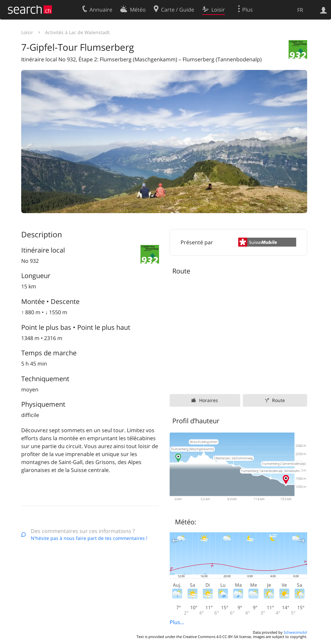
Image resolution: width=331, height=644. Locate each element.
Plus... (177, 622)
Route (278, 400)
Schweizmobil (295, 632)
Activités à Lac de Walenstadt (77, 32)
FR (300, 10)
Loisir (27, 32)
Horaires (209, 400)
